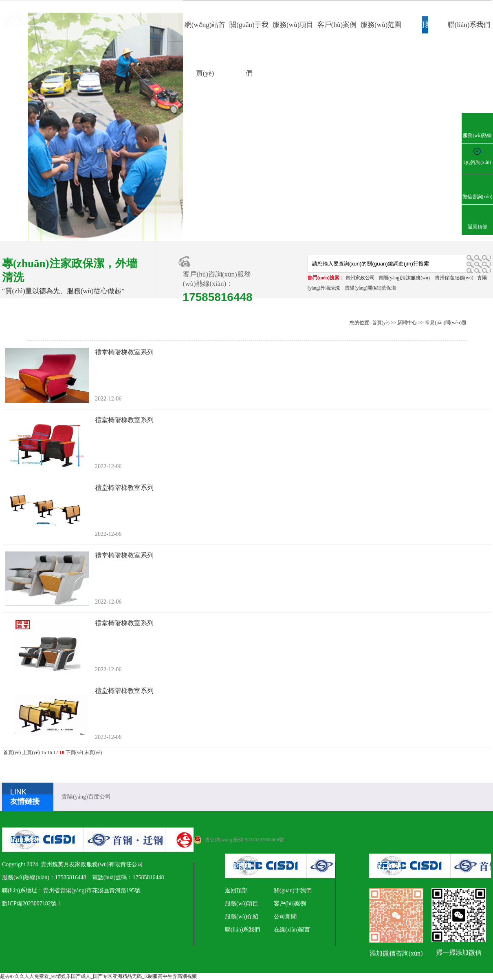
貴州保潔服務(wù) (454, 278)
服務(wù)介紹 (242, 917)
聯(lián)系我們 (469, 25)
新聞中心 (407, 323)
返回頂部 (236, 890)
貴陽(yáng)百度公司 (86, 797)
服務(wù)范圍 (381, 25)
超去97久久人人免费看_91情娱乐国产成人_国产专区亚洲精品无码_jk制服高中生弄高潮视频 (98, 976)
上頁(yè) (31, 752)
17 (56, 752)
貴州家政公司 (360, 278)
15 (44, 752)
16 (50, 752)
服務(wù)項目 (293, 25)
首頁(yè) (381, 323)
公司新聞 (425, 25)
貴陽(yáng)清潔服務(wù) (404, 278)
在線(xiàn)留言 (292, 930)
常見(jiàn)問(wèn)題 (446, 323)
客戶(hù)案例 (337, 25)
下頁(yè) (74, 752)
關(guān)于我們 (293, 890)
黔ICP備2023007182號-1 (32, 904)
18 (62, 752)
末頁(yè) (93, 752)
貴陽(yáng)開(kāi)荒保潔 (370, 288)
